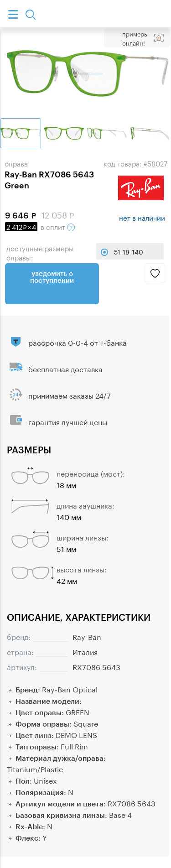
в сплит (40, 226)
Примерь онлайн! (135, 38)
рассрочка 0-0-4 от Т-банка (78, 342)
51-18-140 (129, 251)
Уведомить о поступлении (52, 277)
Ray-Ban (87, 636)
